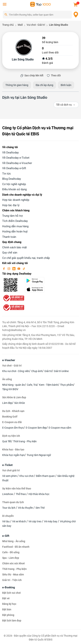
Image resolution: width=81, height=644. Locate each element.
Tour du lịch (9, 508)
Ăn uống (7, 379)
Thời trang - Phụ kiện (25, 441)
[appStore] (38, 289)
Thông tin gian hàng (17, 85)
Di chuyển (8, 516)
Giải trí (48, 371)
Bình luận (66, 85)
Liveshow (8, 494)
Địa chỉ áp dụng (44, 85)
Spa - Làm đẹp (11, 558)
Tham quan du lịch (13, 502)
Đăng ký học (9, 604)
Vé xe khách (19, 521)
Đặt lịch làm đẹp (12, 621)
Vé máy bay (51, 521)
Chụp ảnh (37, 371)
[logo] (40, 4)
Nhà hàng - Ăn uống (14, 541)
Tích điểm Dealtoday (15, 221)
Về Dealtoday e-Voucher (17, 163)
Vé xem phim (10, 476)
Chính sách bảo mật (15, 247)
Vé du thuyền (26, 508)
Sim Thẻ (40, 508)
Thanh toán (9, 237)
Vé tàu (6, 521)
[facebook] (4, 268)
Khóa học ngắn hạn (13, 455)
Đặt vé (6, 598)
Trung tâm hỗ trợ (12, 216)
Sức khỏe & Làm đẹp (14, 397)
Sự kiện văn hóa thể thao (17, 489)
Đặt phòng (8, 615)
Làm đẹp (7, 403)
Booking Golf (10, 417)
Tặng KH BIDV (10, 389)
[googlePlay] (38, 281)
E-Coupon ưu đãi (12, 422)
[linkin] (14, 268)
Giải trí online (61, 371)
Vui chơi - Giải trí (12, 366)
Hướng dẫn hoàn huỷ (15, 231)
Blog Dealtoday (12, 179)
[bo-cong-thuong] (13, 298)
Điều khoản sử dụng (14, 189)
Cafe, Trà (32, 385)
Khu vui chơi (27, 476)
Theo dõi (56, 75)
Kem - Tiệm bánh (49, 385)
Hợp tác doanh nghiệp (16, 200)
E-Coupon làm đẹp (36, 428)
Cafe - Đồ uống (11, 552)
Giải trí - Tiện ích (12, 580)
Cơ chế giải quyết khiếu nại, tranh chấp (26, 258)
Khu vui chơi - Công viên (16, 371)
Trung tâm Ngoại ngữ (39, 455)
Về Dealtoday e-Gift (14, 168)
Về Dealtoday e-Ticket (16, 158)
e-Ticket (7, 465)
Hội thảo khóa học (39, 494)
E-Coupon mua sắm (60, 428)
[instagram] (9, 268)
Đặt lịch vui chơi (11, 593)
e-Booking (9, 587)
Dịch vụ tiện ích (11, 436)
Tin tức (7, 174)
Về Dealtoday (10, 153)
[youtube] (19, 268)
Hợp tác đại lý (11, 205)
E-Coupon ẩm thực (13, 428)
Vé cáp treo (35, 521)
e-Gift (6, 536)
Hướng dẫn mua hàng (15, 226)
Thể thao (21, 494)
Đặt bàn (7, 609)
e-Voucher (9, 360)
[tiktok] (24, 268)
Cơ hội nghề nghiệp (14, 184)
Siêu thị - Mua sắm (13, 574)
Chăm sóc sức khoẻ (13, 563)
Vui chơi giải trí (11, 470)
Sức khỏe (20, 403)
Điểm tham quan (46, 476)
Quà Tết (7, 441)
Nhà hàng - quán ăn (13, 385)
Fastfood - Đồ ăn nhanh (16, 547)
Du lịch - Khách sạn (13, 411)
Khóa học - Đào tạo (13, 449)
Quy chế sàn (10, 253)
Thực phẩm (67, 385)
